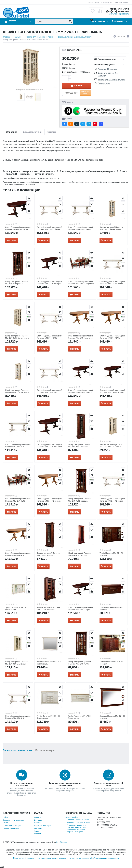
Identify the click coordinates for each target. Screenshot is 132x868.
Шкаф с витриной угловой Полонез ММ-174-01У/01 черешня (80, 664)
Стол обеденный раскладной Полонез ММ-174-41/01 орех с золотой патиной (49, 284)
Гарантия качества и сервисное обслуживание (65, 784)
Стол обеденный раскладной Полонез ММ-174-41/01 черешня (18, 501)
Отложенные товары (12, 825)
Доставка (38, 820)
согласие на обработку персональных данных (99, 858)
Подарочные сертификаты (100, 2)
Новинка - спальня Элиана (78, 822)
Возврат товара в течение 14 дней (108, 784)
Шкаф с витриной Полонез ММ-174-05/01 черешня (80, 446)
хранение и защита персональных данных (60, 858)
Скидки (51, 132)
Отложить (69, 102)
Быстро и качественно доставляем (22, 784)
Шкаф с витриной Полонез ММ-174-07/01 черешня (80, 554)
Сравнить (69, 119)
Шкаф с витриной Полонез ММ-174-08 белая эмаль (17, 663)
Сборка (37, 823)
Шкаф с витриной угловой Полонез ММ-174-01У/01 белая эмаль (111, 447)
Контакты (113, 14)
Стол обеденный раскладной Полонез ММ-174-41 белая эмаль (49, 229)
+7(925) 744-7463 (119, 9)
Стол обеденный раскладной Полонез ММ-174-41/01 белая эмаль (49, 392)
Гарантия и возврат (43, 825)
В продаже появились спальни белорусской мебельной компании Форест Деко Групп (76, 828)
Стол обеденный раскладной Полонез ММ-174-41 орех (81, 608)
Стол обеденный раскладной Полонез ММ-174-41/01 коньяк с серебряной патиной (112, 338)
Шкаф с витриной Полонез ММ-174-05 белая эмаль (111, 228)
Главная (7, 37)
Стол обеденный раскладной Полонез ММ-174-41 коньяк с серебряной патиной (81, 338)
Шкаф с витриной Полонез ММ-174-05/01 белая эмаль (17, 391)
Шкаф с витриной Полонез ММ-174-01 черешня (17, 283)
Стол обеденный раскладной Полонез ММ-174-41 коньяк (49, 500)
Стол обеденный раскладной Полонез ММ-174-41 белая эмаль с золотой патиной (112, 284)
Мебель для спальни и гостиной (39, 37)
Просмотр (29, 198)
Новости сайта (72, 817)
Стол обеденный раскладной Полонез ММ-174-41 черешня (81, 283)
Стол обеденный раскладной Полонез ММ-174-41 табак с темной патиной (18, 229)
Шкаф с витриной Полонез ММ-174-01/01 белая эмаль (17, 337)
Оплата (37, 817)
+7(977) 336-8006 (119, 11)
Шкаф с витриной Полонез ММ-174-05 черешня (48, 554)
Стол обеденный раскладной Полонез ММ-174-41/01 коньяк (18, 555)
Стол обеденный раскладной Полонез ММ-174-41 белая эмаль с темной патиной (112, 501)
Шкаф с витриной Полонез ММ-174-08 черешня (48, 608)
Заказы (6, 823)
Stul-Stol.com (62, 842)
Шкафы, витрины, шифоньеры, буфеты (75, 37)
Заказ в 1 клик (85, 93)
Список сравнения (11, 828)
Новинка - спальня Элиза (78, 820)
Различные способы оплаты (111, 79)
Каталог (13, 21)
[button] (65, 124)
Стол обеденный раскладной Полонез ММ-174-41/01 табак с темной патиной (49, 447)
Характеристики (32, 132)
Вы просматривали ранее (18, 750)
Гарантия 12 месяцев (108, 69)
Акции (37, 831)
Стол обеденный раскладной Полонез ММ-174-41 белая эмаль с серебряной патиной (81, 229)
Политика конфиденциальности (27, 858)
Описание (12, 132)
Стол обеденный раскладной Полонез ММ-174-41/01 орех (112, 391)
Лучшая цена (104, 83)
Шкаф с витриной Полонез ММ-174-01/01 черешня (80, 500)
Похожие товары (45, 750)
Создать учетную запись (14, 820)
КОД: (64, 50)
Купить (78, 86)
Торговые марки (121, 2)
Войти (5, 817)
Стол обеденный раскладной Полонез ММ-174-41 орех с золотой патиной (81, 392)
